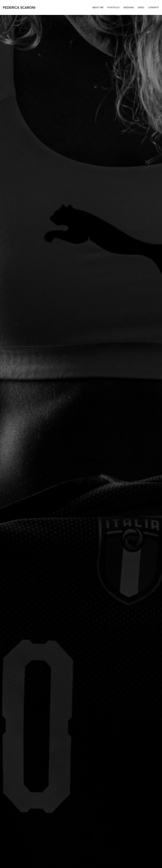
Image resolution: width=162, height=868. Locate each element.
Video (141, 7)
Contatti (153, 7)
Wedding (129, 7)
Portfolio (113, 7)
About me (98, 7)
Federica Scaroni (19, 7)
